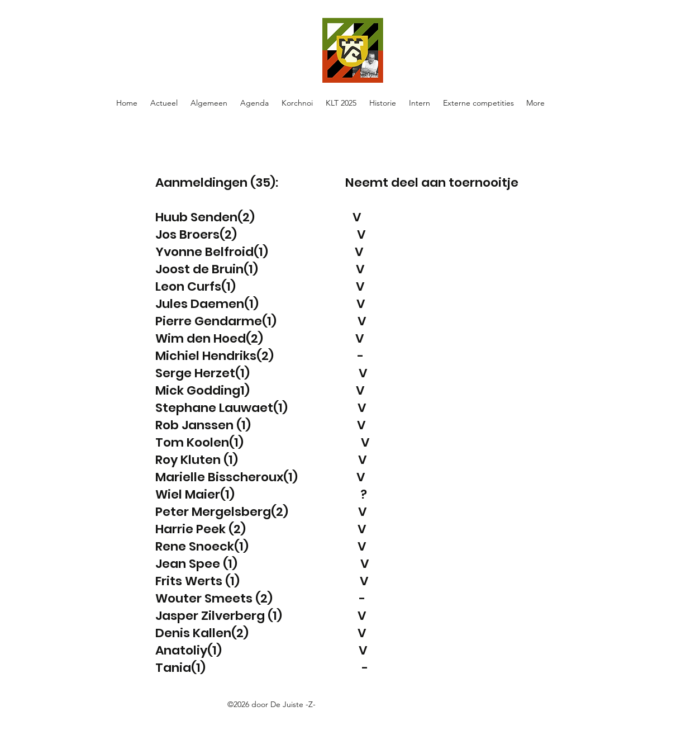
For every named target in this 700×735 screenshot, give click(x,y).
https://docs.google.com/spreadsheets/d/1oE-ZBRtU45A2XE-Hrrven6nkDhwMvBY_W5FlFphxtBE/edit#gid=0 (299, 717)
